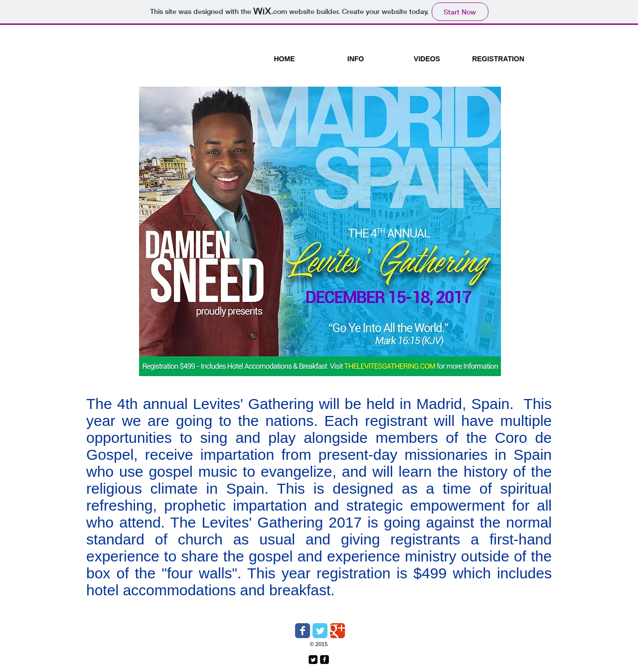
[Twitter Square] (313, 660)
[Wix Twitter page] (320, 631)
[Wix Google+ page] (337, 631)
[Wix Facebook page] (303, 631)
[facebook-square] (324, 660)
